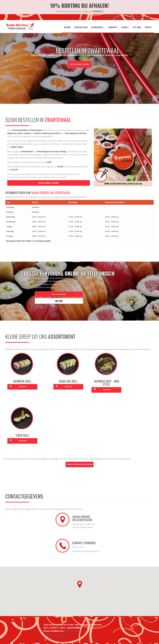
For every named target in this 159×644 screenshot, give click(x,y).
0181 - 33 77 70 (78, 547)
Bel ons (59, 301)
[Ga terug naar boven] (13, 619)
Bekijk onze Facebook (112, 17)
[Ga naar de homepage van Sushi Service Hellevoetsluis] (19, 27)
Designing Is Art (72, 631)
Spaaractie (113, 27)
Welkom (67, 27)
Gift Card (137, 27)
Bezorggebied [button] (98, 27)
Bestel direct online (80, 64)
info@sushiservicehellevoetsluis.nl (86, 551)
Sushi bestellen (81, 27)
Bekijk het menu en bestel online (80, 464)
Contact (148, 27)
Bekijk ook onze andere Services (138, 17)
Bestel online (59, 294)
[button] (79, 584)
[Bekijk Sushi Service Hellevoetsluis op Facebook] (45, 640)
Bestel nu (23, 387)
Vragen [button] (125, 27)
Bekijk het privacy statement (56, 635)
